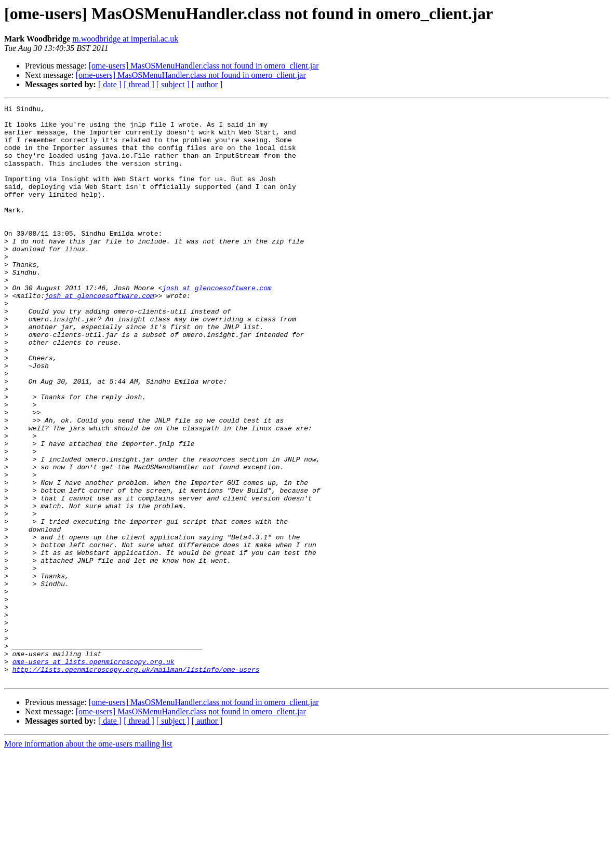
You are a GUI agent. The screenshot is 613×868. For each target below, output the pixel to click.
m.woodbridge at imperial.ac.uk (125, 39)
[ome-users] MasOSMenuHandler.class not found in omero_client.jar (204, 66)
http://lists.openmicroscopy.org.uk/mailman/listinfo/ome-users (136, 783)
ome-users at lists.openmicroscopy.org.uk (94, 774)
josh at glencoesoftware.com (217, 325)
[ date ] (110, 84)
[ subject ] (173, 84)
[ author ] (207, 84)
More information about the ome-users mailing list (88, 859)
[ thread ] (139, 84)
